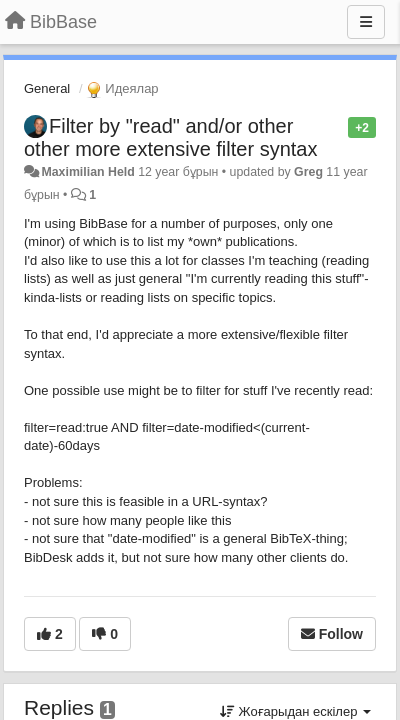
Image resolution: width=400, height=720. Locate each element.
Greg (308, 172)
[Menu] (366, 22)
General (47, 88)
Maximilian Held (87, 172)
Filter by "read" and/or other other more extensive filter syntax (170, 137)
